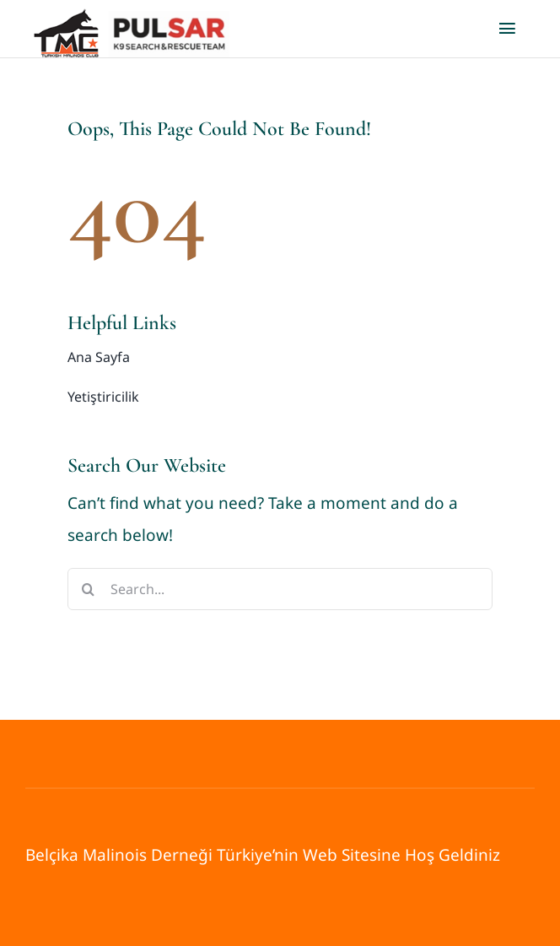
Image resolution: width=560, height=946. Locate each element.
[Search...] (280, 589)
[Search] (89, 589)
